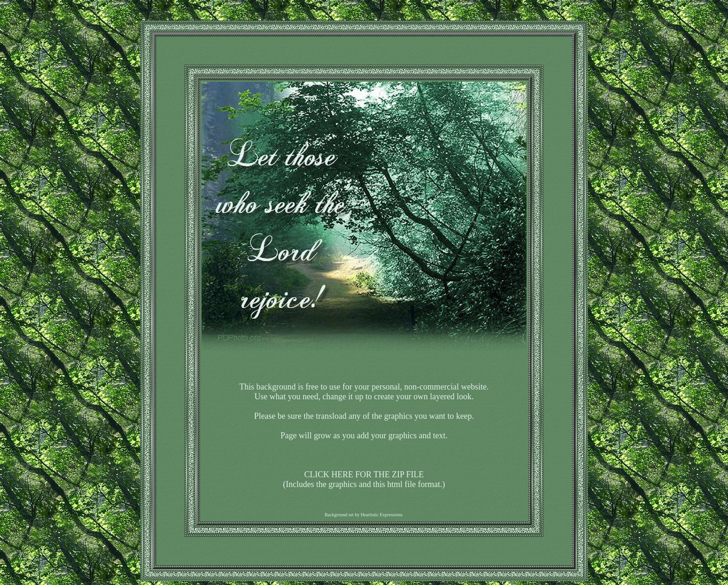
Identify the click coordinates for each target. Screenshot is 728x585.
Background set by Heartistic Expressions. (364, 515)
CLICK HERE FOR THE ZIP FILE (364, 474)
